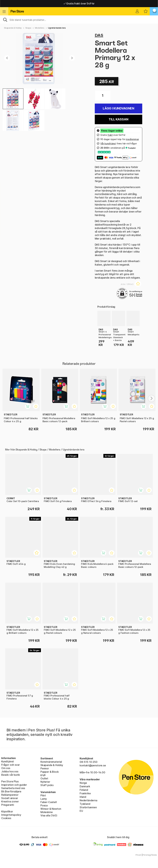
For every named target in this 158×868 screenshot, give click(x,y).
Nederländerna (88, 800)
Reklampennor (10, 795)
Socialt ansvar (10, 798)
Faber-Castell (49, 802)
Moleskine (47, 812)
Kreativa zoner (10, 801)
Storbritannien (88, 807)
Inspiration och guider (14, 785)
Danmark (85, 786)
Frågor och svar (10, 765)
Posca (44, 805)
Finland (84, 790)
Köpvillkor (7, 811)
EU (81, 811)
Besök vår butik (11, 775)
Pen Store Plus (10, 781)
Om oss (6, 768)
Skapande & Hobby (13, 28)
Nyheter (45, 782)
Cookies (6, 818)
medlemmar (132, 139)
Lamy (44, 799)
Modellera (40, 28)
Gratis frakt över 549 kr (79, 3)
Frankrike (85, 793)
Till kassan (118, 119)
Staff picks (47, 785)
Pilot (43, 795)
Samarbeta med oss (13, 788)
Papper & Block (50, 772)
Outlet (44, 778)
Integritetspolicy (11, 815)
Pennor (45, 768)
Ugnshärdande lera (57, 28)
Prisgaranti (8, 805)
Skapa (28, 28)
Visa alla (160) (49, 815)
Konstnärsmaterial (51, 762)
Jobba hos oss (10, 771)
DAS (99, 35)
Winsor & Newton (51, 809)
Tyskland (85, 804)
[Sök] (79, 20)
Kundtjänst (8, 761)
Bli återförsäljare (11, 791)
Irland (83, 797)
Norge (83, 783)
